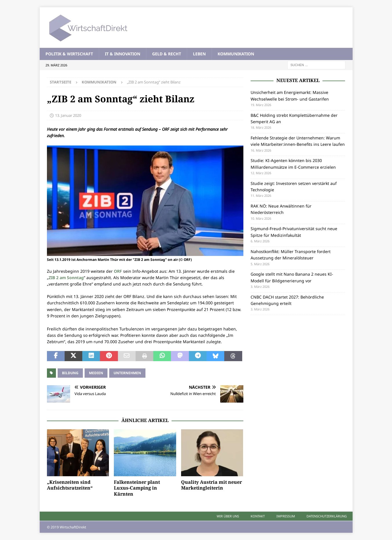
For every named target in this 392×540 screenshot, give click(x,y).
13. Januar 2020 (68, 115)
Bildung (70, 373)
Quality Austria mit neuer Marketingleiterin (212, 485)
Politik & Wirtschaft (69, 54)
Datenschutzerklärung (327, 516)
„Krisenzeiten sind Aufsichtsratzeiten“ (70, 485)
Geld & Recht (167, 54)
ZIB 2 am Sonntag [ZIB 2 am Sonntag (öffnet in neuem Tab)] (66, 278)
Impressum (286, 516)
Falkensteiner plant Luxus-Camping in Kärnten (137, 488)
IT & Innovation (123, 54)
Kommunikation (236, 54)
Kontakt (258, 516)
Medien (96, 373)
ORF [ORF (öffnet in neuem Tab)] (118, 271)
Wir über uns (228, 516)
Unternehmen (127, 373)
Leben (199, 54)
